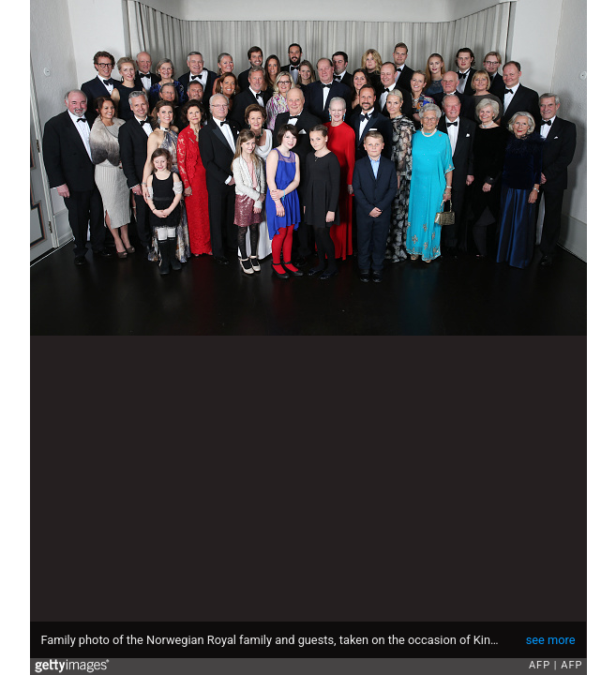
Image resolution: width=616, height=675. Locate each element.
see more (551, 640)
